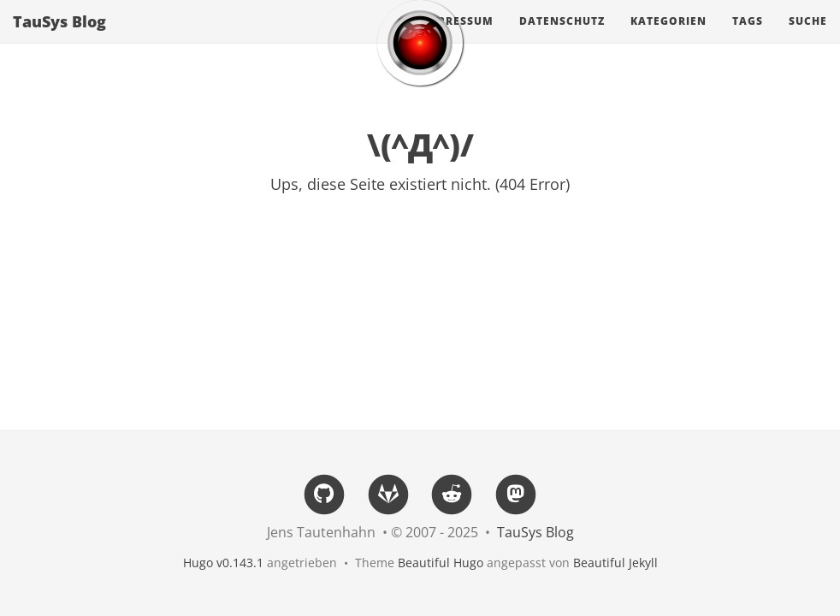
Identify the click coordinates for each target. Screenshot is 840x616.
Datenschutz (562, 38)
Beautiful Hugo (441, 563)
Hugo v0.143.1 (223, 563)
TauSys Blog (59, 38)
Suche (808, 38)
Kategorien (668, 38)
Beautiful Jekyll (615, 563)
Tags (748, 38)
